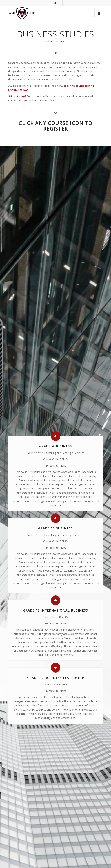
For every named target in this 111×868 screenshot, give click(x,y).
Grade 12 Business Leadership (56, 678)
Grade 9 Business (56, 446)
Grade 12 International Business (56, 610)
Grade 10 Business (55, 528)
